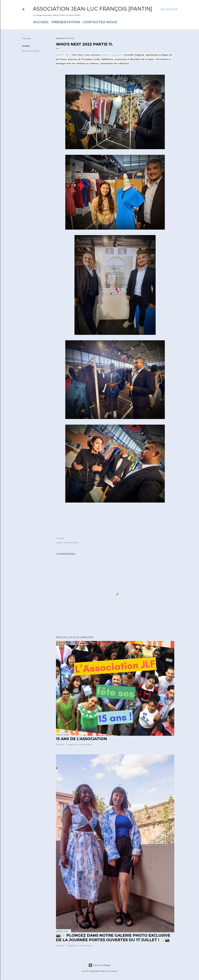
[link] (64, 55)
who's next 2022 (31, 51)
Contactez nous (100, 22)
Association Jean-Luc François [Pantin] (93, 9)
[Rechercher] (169, 9)
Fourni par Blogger (99, 965)
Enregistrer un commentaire (79, 744)
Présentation (66, 22)
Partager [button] (27, 39)
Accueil (41, 22)
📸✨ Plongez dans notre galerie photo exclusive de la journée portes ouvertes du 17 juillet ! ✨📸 (113, 938)
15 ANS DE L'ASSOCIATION (81, 739)
